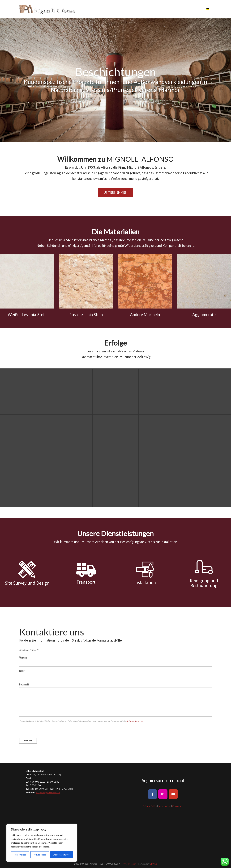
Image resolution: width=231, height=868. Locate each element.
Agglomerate (204, 314)
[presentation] (44, 729)
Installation (145, 582)
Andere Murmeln (145, 314)
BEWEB (153, 864)
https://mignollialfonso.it (48, 792)
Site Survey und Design (27, 583)
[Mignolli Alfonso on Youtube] (173, 794)
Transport (86, 582)
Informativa (165, 806)
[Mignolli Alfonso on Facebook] (152, 794)
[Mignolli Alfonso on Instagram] (163, 794)
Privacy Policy (150, 806)
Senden (28, 741)
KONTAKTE (195, 9)
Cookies (177, 806)
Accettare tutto (62, 855)
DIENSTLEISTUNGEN (173, 9)
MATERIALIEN (136, 9)
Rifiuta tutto (40, 855)
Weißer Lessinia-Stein (27, 314)
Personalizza (20, 855)
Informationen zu (135, 721)
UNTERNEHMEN (115, 9)
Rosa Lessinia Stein (86, 314)
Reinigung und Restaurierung (204, 583)
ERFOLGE (153, 9)
